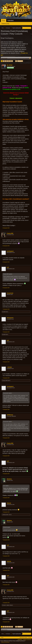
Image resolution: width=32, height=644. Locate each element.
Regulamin (20, 640)
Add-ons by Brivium (5, 642)
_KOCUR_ (10, 367)
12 (16, 61)
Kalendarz (11, 20)
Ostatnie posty (5, 24)
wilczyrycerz (10, 318)
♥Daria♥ (9, 503)
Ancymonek (10, 293)
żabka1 (8, 605)
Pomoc (30, 638)
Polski (2, 638)
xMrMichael (10, 415)
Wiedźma (9, 479)
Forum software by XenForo (7, 641)
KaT (8, 267)
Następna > (20, 61)
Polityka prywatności (27, 640)
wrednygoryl (10, 251)
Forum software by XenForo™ (19, 641)
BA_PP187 (10, 65)
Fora (4, 21)
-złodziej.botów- (5, 515)
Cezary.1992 (10, 233)
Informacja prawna (24, 638)
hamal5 (4, 312)
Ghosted (4, 605)
